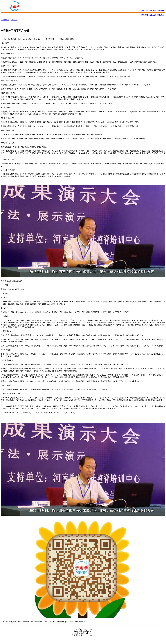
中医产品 (145, 11)
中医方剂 (161, 11)
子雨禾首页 (5, 20)
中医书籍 (153, 11)
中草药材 (145, 15)
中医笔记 (161, 15)
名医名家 (153, 15)
